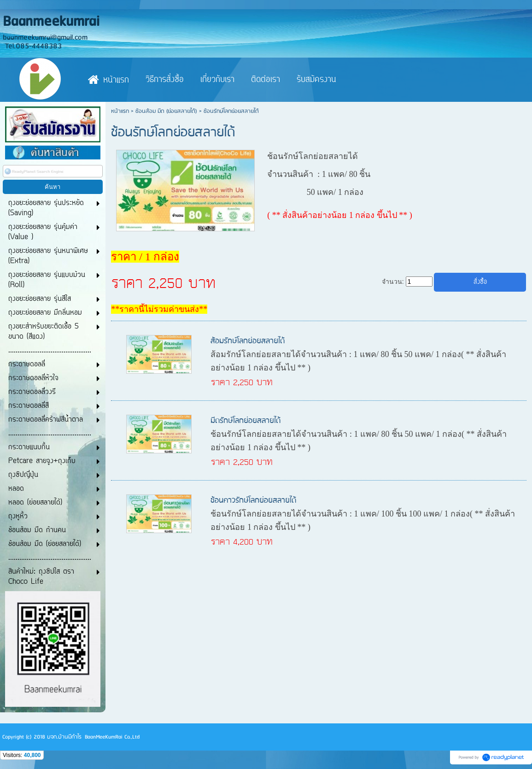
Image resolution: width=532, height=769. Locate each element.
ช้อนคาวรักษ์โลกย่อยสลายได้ (253, 501)
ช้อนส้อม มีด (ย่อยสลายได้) (166, 111)
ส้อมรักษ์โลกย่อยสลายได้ (248, 341)
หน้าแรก (120, 111)
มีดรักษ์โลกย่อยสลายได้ (246, 421)
